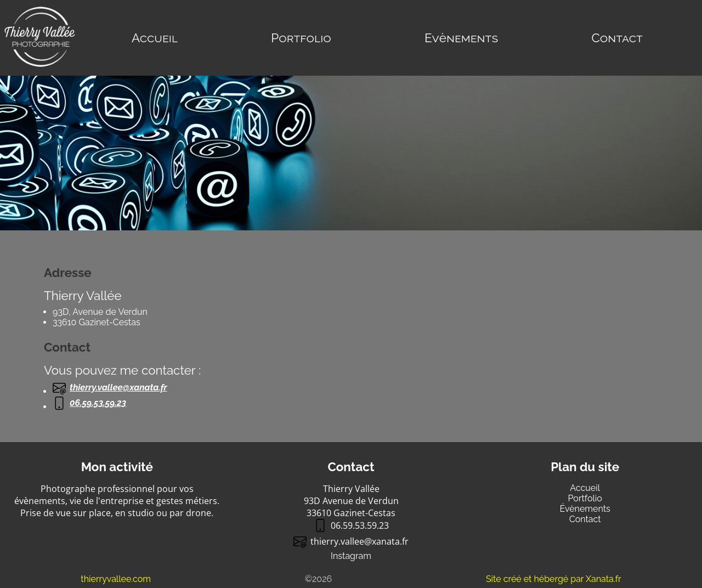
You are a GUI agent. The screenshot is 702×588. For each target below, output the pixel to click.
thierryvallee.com (116, 579)
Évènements (585, 509)
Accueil (155, 38)
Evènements (461, 38)
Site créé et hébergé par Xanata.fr (554, 579)
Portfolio (301, 38)
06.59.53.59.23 (89, 403)
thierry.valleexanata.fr (110, 388)
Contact (617, 38)
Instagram (351, 556)
